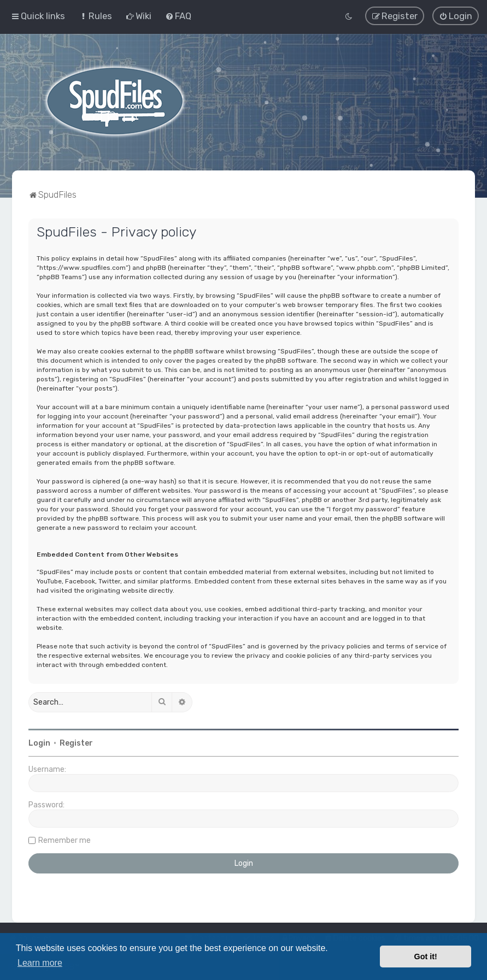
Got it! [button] (426, 957)
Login (39, 743)
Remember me (64, 840)
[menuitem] (95, 16)
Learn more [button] (40, 963)
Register (76, 743)
